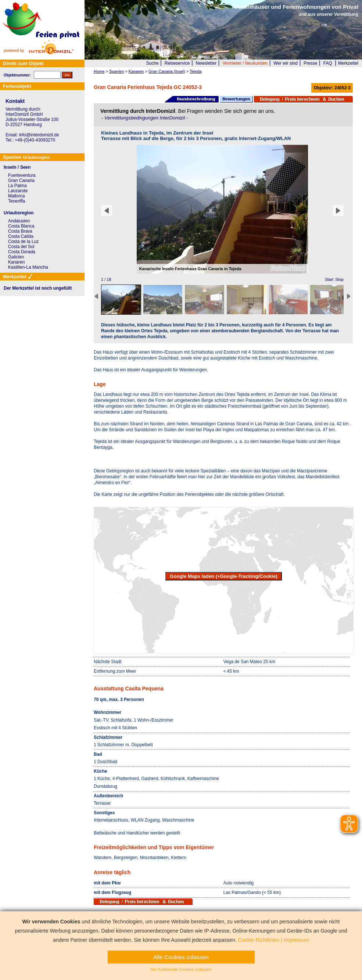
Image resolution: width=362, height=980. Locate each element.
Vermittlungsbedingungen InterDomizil (145, 118)
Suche (153, 63)
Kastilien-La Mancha (28, 267)
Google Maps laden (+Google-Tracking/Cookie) (224, 576)
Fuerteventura (22, 175)
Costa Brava (20, 231)
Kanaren (16, 262)
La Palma (17, 186)
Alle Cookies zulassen (181, 957)
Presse (310, 63)
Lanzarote (18, 191)
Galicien (16, 257)
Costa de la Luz (23, 242)
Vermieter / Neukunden (245, 63)
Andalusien (19, 221)
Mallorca (16, 196)
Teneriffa (17, 201)
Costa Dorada (22, 252)
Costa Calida (21, 236)
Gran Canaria (21, 180)
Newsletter (206, 63)
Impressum (296, 940)
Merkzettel (348, 63)
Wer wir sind (286, 63)
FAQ (328, 63)
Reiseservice (177, 63)
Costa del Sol (21, 247)
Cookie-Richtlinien (259, 940)
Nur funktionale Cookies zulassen (181, 969)
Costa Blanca (21, 226)
